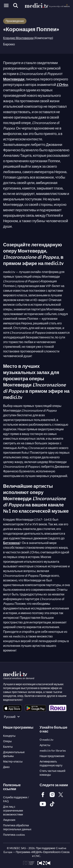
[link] (12, 708)
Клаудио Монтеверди (18, 38)
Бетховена (11, 543)
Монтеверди (14, 79)
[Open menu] (6, 5)
